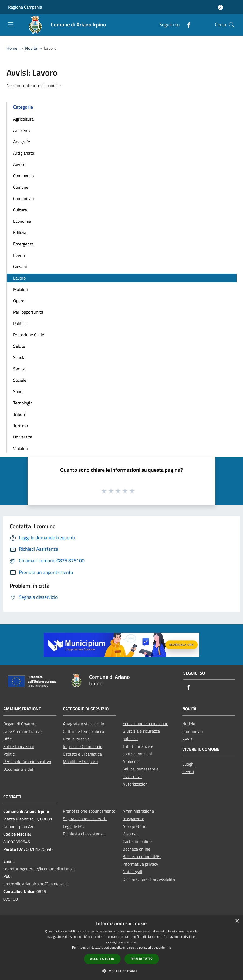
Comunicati (24, 198)
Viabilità (21, 448)
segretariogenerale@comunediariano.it (39, 869)
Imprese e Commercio (83, 746)
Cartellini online (137, 841)
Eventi (19, 255)
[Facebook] (187, 25)
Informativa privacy (140, 864)
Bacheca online (136, 849)
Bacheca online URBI (142, 856)
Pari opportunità (28, 312)
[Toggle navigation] (11, 24)
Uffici (8, 739)
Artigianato (24, 153)
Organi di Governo (20, 724)
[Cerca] (232, 25)
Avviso (19, 164)
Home (12, 48)
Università (23, 437)
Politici (9, 754)
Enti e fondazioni (19, 746)
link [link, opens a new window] (168, 947)
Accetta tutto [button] (102, 959)
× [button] (237, 921)
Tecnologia (23, 403)
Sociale (20, 380)
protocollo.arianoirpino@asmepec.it (36, 884)
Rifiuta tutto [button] (142, 959)
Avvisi (188, 739)
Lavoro (19, 278)
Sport (18, 391)
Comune (21, 187)
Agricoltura (23, 119)
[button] (122, 971)
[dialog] (122, 948)
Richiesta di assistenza (84, 834)
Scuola (19, 357)
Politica (20, 323)
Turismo (21, 426)
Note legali (132, 872)
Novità (31, 48)
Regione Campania (25, 7)
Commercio (23, 176)
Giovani (20, 267)
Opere (19, 301)
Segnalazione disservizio (85, 819)
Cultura (20, 210)
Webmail (131, 834)
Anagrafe (22, 142)
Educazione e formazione (145, 723)
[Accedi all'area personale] (220, 7)
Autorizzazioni (136, 784)
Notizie (189, 724)
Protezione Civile (29, 335)
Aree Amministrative (22, 731)
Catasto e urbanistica (82, 754)
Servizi (19, 369)
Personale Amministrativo (27, 762)
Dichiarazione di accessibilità (149, 879)
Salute (19, 346)
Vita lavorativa (76, 739)
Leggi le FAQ (74, 826)
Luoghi (188, 764)
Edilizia (20, 232)
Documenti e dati (19, 769)
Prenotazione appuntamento (89, 811)
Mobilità (21, 289)
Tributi (19, 414)
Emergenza (23, 244)
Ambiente (22, 130)
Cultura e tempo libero (83, 731)
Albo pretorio (134, 826)
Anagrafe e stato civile (83, 724)
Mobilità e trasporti (80, 762)
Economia (22, 221)
